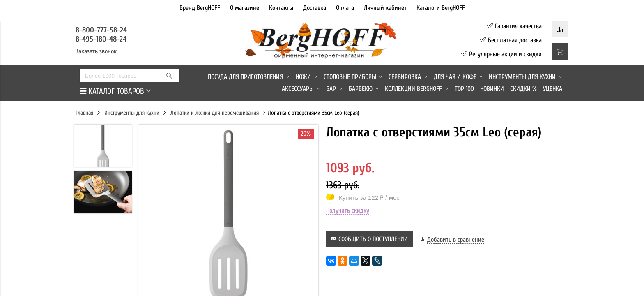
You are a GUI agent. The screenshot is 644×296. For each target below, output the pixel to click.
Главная (84, 113)
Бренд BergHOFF (200, 8)
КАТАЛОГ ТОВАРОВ (115, 91)
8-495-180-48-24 (101, 39)
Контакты (281, 8)
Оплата (345, 8)
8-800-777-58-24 (102, 30)
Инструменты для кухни (132, 113)
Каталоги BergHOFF (441, 8)
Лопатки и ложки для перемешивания (215, 113)
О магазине (245, 8)
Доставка (315, 8)
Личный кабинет (385, 8)
